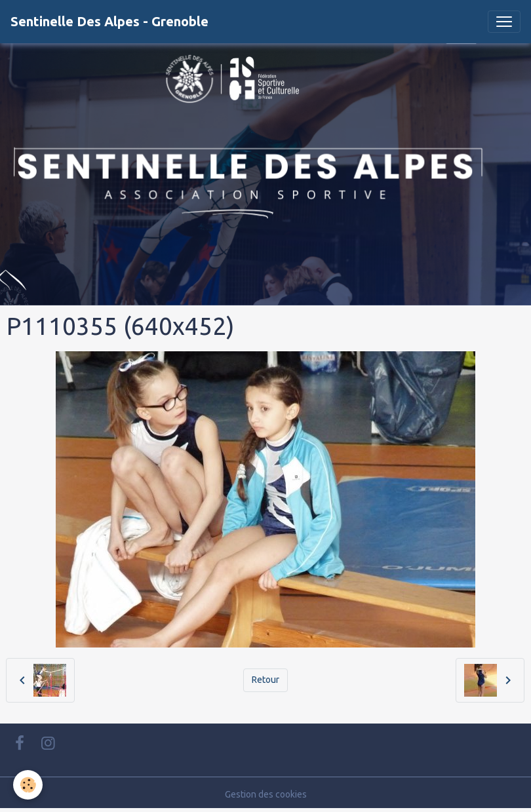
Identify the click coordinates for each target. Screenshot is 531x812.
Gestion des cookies (266, 794)
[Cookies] (28, 785)
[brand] (109, 22)
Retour (265, 680)
